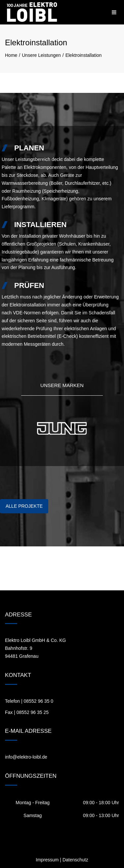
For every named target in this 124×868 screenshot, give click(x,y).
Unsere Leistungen (41, 55)
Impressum (47, 860)
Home (11, 55)
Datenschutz (75, 860)
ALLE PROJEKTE (24, 506)
